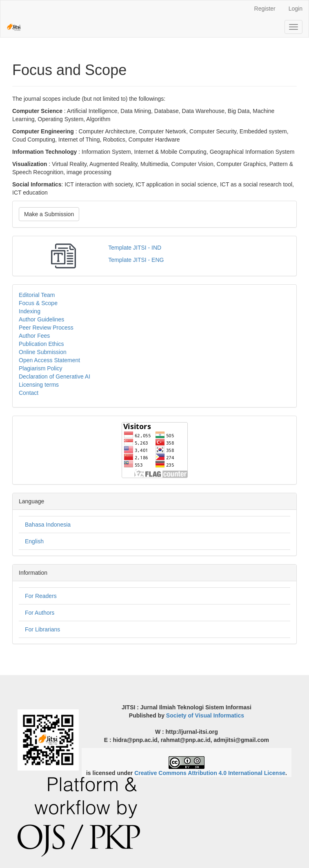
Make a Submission (49, 214)
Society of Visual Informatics (205, 715)
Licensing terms (39, 385)
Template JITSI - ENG (136, 260)
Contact (29, 393)
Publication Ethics (41, 344)
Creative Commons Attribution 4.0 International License (210, 773)
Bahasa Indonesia (48, 525)
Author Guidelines (41, 319)
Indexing (30, 311)
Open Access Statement (49, 360)
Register (265, 9)
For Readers (41, 596)
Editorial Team (37, 295)
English (34, 541)
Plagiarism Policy (41, 368)
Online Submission (43, 352)
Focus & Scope (38, 303)
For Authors (40, 613)
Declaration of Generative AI (54, 376)
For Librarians (42, 629)
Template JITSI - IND (135, 248)
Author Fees (34, 336)
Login (296, 9)
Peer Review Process (46, 328)
